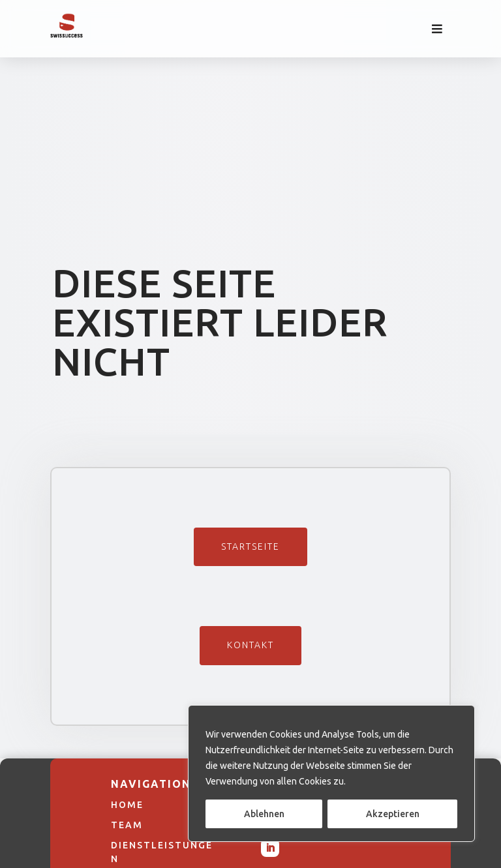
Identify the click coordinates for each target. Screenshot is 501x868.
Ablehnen (264, 814)
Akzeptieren (393, 814)
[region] (331, 773)
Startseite (250, 546)
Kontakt (250, 645)
